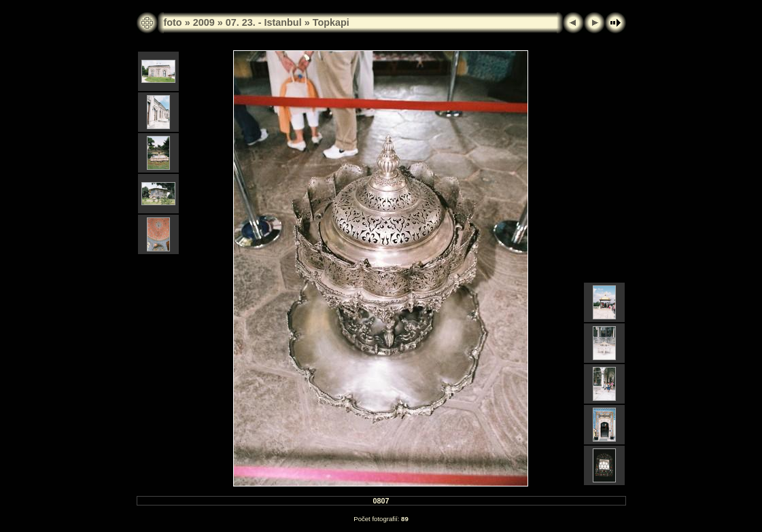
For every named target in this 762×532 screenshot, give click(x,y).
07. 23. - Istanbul (264, 22)
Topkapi (331, 22)
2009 (204, 22)
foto (173, 22)
